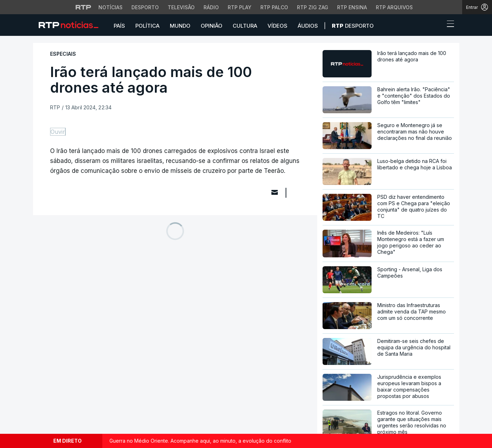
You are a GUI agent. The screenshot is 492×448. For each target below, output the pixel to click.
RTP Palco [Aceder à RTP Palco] (274, 7)
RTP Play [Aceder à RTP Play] (240, 7)
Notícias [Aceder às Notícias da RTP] (110, 7)
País (119, 26)
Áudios (308, 26)
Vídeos (277, 26)
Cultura (245, 26)
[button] (437, 26)
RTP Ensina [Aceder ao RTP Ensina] (352, 7)
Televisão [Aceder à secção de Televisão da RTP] (181, 7)
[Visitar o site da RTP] (83, 7)
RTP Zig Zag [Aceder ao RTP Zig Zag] (313, 7)
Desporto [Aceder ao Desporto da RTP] (145, 7)
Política (147, 26)
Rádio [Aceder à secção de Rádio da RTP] (211, 7)
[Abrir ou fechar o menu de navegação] (448, 25)
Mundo (180, 26)
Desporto (353, 26)
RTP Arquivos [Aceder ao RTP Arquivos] (394, 7)
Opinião (212, 26)
